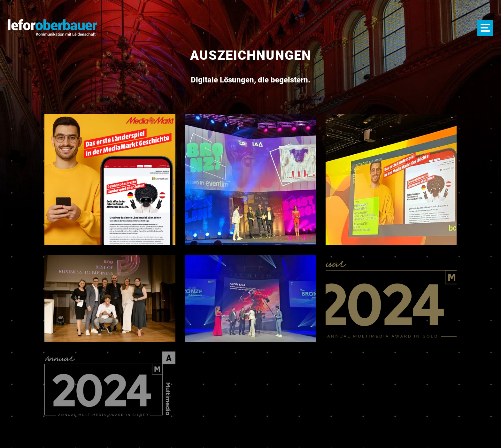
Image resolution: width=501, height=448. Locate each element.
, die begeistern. (250, 80)
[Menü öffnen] (485, 28)
